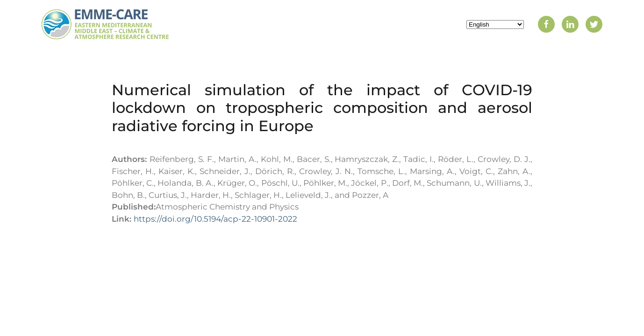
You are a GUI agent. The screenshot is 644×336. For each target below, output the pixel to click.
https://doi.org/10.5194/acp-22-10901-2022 (215, 219)
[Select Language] (495, 24)
